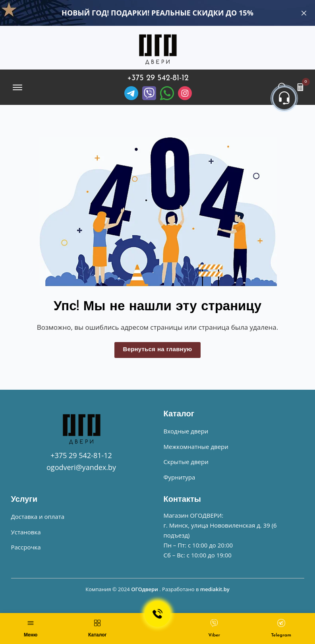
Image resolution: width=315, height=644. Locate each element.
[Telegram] (131, 93)
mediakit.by (215, 589)
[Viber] (149, 93)
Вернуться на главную (158, 350)
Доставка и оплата (38, 516)
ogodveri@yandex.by (81, 467)
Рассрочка (26, 547)
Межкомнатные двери (196, 447)
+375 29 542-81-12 (158, 78)
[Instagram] (185, 93)
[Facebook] (167, 93)
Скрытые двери (186, 462)
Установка (26, 532)
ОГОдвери (145, 589)
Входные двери (186, 431)
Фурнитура (180, 477)
